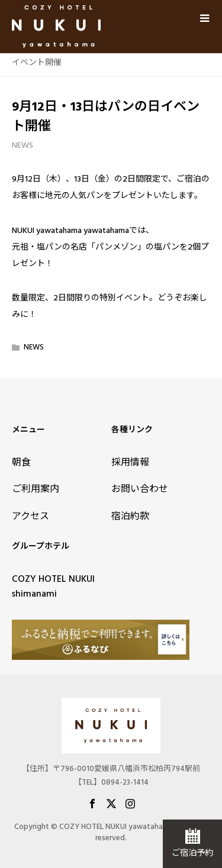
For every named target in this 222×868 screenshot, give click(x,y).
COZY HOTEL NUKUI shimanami (53, 587)
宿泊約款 (130, 516)
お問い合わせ (140, 489)
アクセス (30, 516)
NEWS (22, 145)
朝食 (21, 462)
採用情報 (130, 462)
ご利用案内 (36, 489)
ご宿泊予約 (192, 853)
